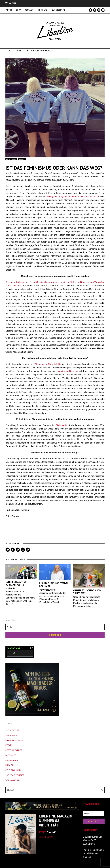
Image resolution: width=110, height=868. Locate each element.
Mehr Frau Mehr (13, 770)
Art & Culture (12, 730)
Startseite (10, 51)
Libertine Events (14, 750)
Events (9, 745)
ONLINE (51, 832)
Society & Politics (15, 775)
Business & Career (14, 740)
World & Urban (13, 780)
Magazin (22, 159)
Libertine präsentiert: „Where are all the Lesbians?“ (17, 585)
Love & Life (11, 755)
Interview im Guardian (67, 371)
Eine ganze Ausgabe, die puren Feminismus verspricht (73, 197)
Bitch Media (62, 425)
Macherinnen (12, 760)
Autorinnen (11, 735)
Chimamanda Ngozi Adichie (48, 364)
